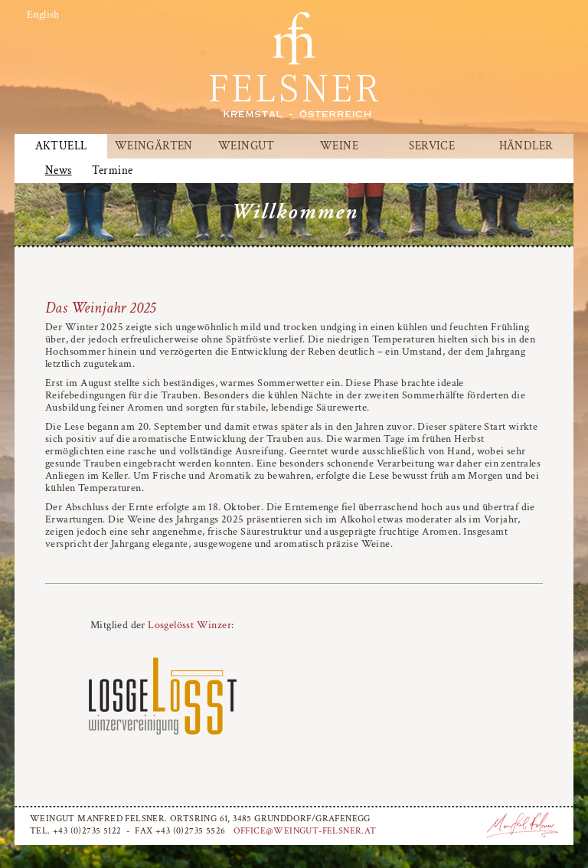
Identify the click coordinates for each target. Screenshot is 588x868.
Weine (339, 146)
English (43, 15)
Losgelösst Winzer (189, 625)
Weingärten (154, 146)
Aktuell (61, 146)
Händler (526, 146)
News (59, 171)
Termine (113, 171)
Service (432, 146)
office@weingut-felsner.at (305, 831)
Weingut (247, 146)
